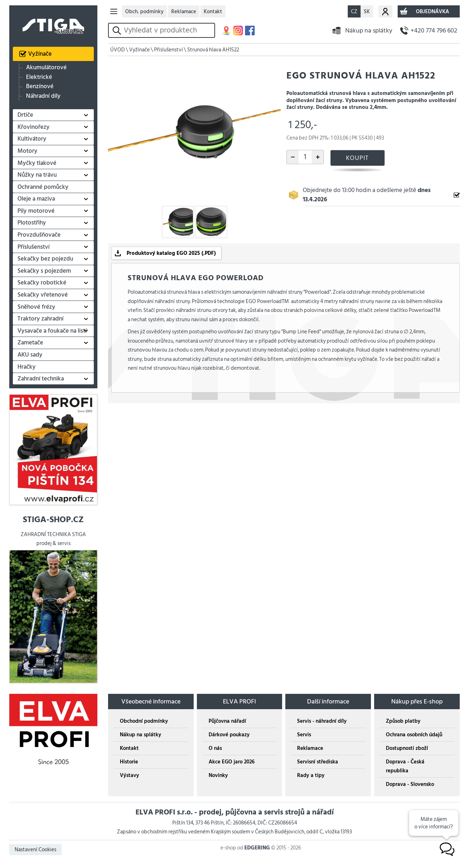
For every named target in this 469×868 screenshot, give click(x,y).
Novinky (218, 775)
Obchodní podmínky (144, 721)
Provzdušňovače (39, 235)
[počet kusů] (305, 157)
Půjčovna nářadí (227, 721)
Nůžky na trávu (37, 175)
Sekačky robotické (42, 283)
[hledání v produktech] (168, 30)
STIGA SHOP (53, 21)
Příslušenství (34, 247)
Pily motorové (36, 211)
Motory (27, 151)
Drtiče (25, 115)
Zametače (30, 343)
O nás (215, 748)
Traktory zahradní (40, 319)
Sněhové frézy (36, 307)
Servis (304, 735)
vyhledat (118, 31)
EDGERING (257, 848)
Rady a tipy (311, 775)
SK (367, 12)
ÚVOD (118, 50)
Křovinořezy (34, 127)
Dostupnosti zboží (407, 748)
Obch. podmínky (144, 12)
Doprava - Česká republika (405, 766)
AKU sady (30, 355)
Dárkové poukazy (229, 735)
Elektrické (39, 77)
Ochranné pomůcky (43, 187)
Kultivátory (32, 139)
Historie (129, 762)
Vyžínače (40, 54)
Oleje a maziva (36, 199)
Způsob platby (403, 721)
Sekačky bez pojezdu (45, 259)
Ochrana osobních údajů (414, 735)
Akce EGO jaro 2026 (232, 762)
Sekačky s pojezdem (44, 271)
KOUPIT (357, 158)
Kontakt (213, 12)
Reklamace (184, 12)
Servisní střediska (318, 762)
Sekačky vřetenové (43, 295)
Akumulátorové (46, 68)
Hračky (27, 367)
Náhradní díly (43, 96)
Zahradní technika (41, 379)
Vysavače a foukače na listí (52, 331)
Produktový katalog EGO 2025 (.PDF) (171, 253)
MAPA (226, 31)
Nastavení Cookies (35, 850)
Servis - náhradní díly (322, 721)
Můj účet (385, 11)
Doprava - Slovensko (410, 784)
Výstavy (129, 775)
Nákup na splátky (369, 31)
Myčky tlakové (37, 163)
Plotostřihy (32, 223)
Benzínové (40, 87)
